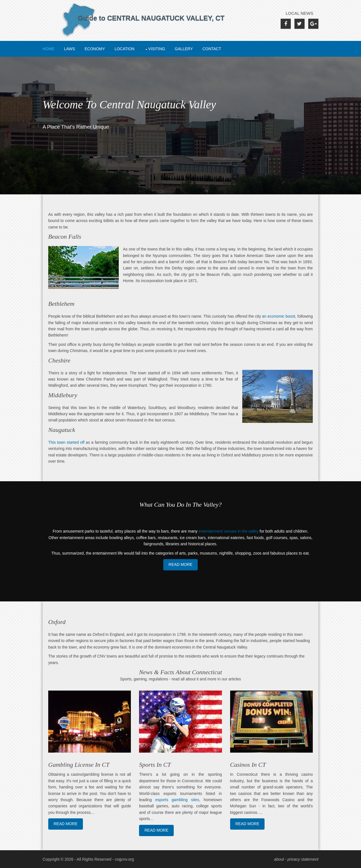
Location (125, 49)
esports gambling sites (177, 800)
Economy (95, 49)
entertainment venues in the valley (228, 531)
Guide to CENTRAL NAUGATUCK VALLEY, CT (151, 26)
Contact (212, 49)
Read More (181, 564)
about (279, 859)
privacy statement (303, 859)
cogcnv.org (124, 859)
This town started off (66, 442)
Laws (70, 49)
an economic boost (279, 316)
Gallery (184, 49)
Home (49, 49)
